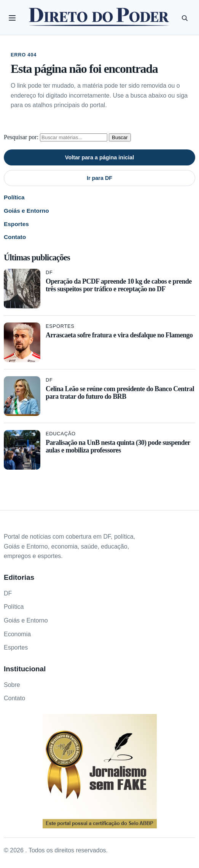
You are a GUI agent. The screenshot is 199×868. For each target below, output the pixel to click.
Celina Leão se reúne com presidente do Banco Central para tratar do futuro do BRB (120, 393)
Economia (17, 634)
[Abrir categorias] (12, 18)
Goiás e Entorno (26, 211)
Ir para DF (99, 178)
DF (49, 272)
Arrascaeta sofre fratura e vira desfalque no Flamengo (119, 335)
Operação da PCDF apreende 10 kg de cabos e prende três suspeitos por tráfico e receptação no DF (119, 285)
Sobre (12, 685)
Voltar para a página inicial (99, 157)
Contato (15, 237)
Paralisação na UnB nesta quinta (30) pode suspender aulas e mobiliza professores (118, 446)
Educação (61, 434)
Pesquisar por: (21, 137)
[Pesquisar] (185, 18)
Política (14, 197)
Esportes (16, 224)
